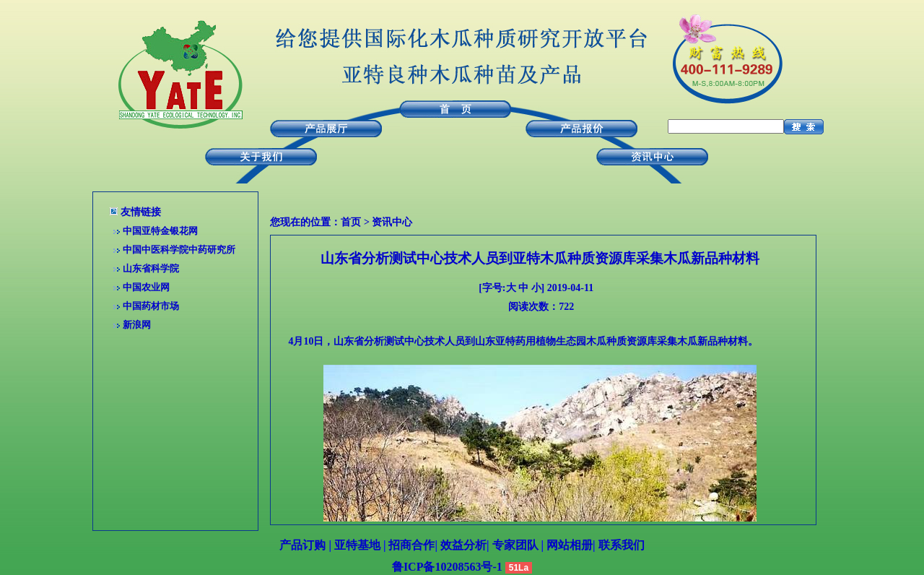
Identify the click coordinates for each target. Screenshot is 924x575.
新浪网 (137, 325)
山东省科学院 (151, 268)
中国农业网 (146, 287)
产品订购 (302, 545)
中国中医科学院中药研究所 (179, 250)
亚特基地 (357, 545)
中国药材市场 (151, 306)
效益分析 (463, 545)
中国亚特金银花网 (160, 231)
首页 (351, 222)
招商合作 (411, 545)
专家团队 (515, 545)
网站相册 (570, 545)
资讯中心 (392, 222)
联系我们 (622, 545)
